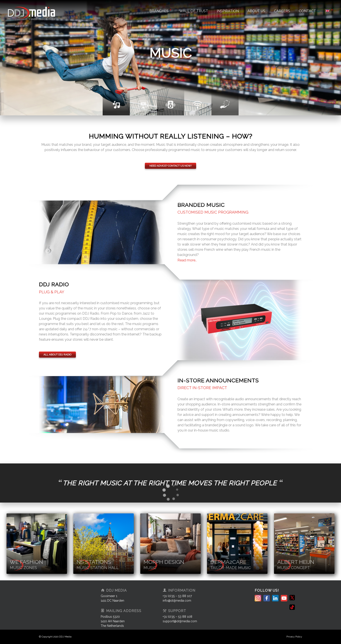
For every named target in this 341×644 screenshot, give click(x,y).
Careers (282, 11)
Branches (160, 11)
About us (256, 11)
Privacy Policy (294, 637)
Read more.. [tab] (187, 260)
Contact (307, 11)
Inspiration (228, 11)
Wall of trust (194, 11)
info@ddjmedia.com (177, 601)
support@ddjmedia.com (180, 621)
